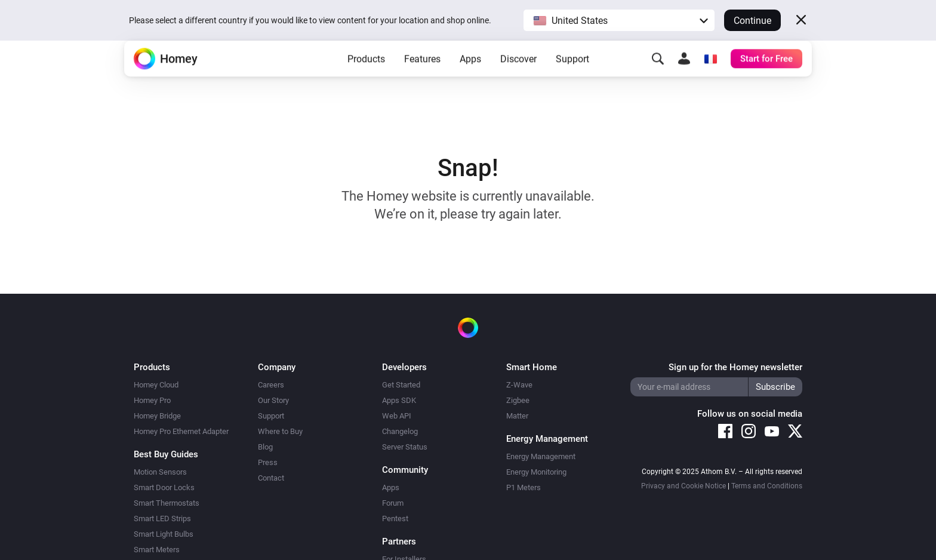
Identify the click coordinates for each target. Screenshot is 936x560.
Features (422, 78)
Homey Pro (152, 400)
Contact (271, 478)
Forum (393, 503)
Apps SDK (399, 400)
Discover (518, 78)
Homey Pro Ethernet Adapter (181, 431)
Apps (470, 78)
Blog (265, 447)
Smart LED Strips (162, 519)
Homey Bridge (157, 416)
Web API (397, 416)
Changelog (400, 431)
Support (572, 78)
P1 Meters (524, 487)
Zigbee (518, 400)
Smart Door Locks (164, 487)
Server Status (405, 447)
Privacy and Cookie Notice (683, 486)
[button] (619, 20)
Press (268, 462)
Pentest (395, 519)
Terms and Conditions (767, 486)
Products (366, 78)
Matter (517, 416)
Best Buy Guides (166, 454)
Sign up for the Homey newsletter (735, 367)
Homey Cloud (156, 385)
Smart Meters (157, 550)
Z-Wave (519, 385)
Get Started (401, 385)
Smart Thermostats (167, 503)
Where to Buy (280, 431)
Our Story (273, 400)
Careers (271, 385)
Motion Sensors (160, 472)
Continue (752, 21)
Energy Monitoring (536, 472)
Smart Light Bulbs (164, 534)
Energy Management (541, 456)
